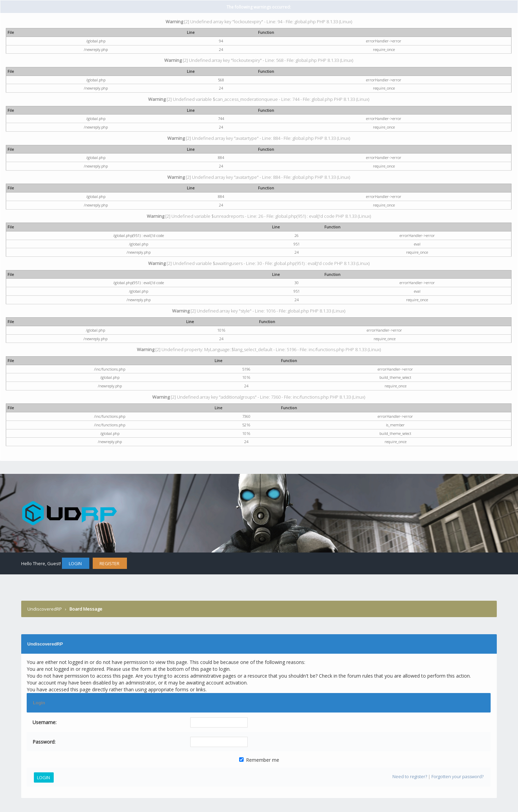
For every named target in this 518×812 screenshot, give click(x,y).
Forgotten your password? (457, 776)
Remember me (259, 760)
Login (75, 563)
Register (109, 563)
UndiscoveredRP (45, 609)
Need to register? (410, 776)
